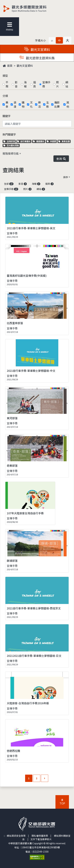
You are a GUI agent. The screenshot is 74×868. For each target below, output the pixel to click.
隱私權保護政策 (40, 836)
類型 (5, 76)
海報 (25, 84)
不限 (7, 84)
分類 (5, 96)
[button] (52, 40)
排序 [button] (66, 177)
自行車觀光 (24, 141)
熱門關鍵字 (9, 134)
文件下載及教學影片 (41, 839)
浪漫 (15, 104)
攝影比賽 (57, 104)
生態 (48, 104)
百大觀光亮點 (11, 145)
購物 (23, 104)
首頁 (8, 66)
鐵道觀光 (39, 141)
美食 (7, 104)
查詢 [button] (61, 159)
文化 (31, 104)
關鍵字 (7, 116)
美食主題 (64, 141)
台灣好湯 (10, 141)
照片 (57, 84)
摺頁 (35, 84)
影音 (16, 84)
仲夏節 (52, 141)
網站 (67, 84)
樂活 (39, 104)
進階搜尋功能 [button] (11, 153)
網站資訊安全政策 (16, 836)
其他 (68, 104)
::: (4, 836)
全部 (9, 184)
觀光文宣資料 (25, 66)
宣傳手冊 (46, 84)
